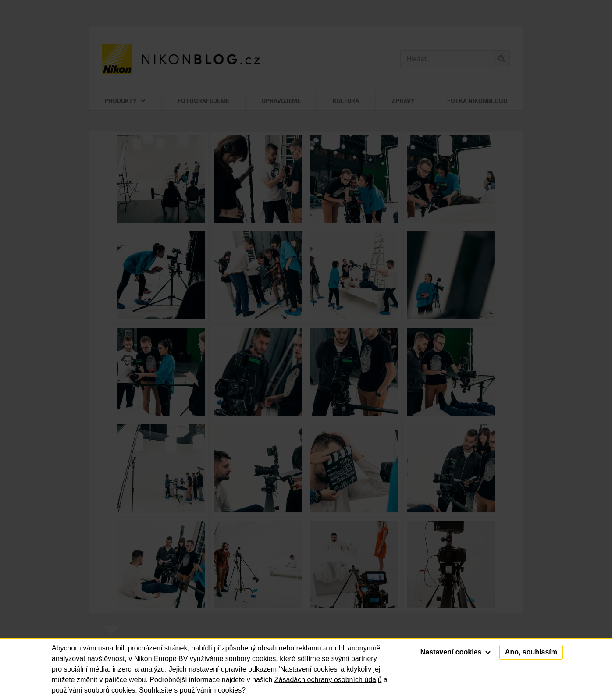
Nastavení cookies (455, 652)
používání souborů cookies (93, 690)
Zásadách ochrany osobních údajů (328, 680)
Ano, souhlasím (531, 652)
